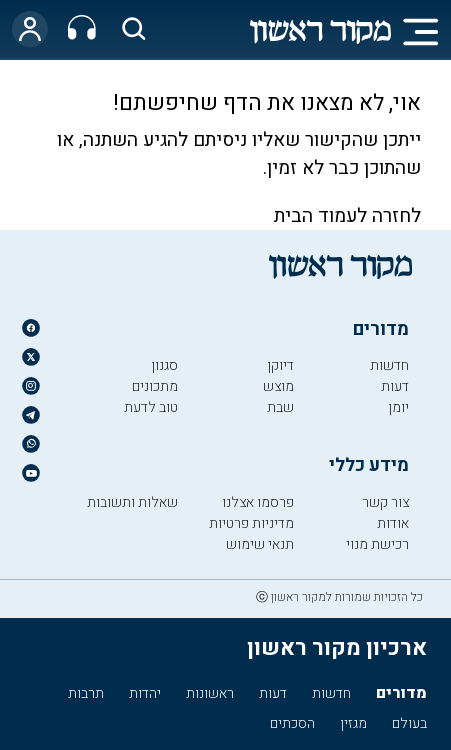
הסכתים (292, 723)
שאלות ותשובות (132, 502)
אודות (393, 523)
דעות (395, 386)
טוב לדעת (151, 407)
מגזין (353, 723)
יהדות (145, 693)
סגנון (164, 365)
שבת (280, 407)
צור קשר (385, 502)
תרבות (86, 693)
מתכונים (155, 386)
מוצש (278, 386)
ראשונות (210, 693)
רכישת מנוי (377, 544)
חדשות (389, 365)
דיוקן (280, 365)
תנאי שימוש (260, 544)
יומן (398, 407)
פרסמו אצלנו (258, 502)
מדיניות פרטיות (251, 523)
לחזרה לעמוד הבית (347, 216)
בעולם (409, 723)
